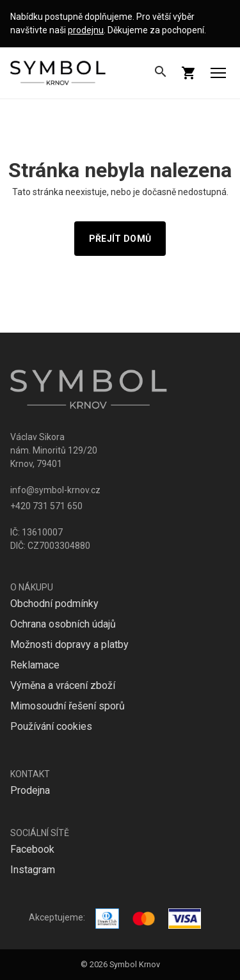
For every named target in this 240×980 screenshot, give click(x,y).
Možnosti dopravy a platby (69, 644)
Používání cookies (51, 726)
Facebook (32, 849)
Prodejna (30, 790)
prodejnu (86, 30)
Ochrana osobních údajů (63, 624)
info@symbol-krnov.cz (55, 490)
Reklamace (35, 665)
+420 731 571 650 (46, 506)
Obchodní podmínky (54, 604)
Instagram (33, 870)
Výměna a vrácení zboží (63, 685)
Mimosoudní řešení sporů (68, 706)
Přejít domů (120, 239)
